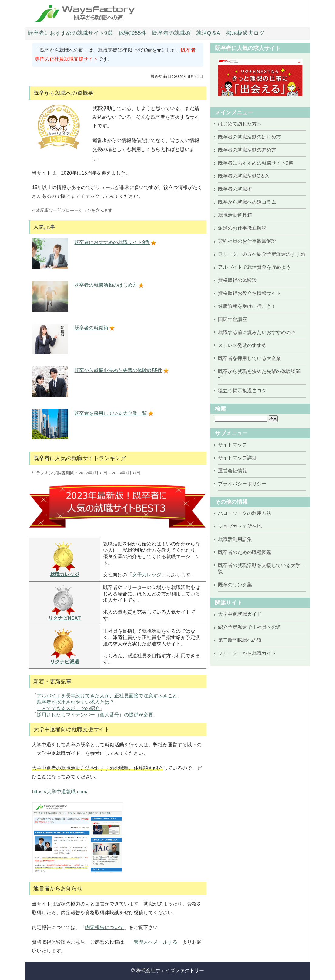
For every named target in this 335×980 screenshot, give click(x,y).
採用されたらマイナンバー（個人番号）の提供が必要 (95, 715)
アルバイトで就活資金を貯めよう (254, 267)
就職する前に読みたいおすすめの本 (257, 332)
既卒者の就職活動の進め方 (247, 150)
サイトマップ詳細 (237, 458)
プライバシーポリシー (242, 484)
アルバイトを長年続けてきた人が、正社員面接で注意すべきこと (107, 696)
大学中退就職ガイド (240, 614)
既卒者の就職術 (171, 33)
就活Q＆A (208, 33)
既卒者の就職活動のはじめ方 (106, 285)
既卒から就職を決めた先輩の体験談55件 (118, 370)
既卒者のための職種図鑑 (245, 552)
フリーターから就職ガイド (247, 653)
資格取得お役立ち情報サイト (250, 293)
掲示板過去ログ (245, 33)
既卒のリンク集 (235, 585)
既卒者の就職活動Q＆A (243, 176)
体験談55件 (132, 33)
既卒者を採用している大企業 (250, 358)
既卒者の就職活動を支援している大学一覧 (262, 568)
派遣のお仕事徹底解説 (242, 228)
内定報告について (105, 927)
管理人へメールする (156, 942)
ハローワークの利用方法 (245, 513)
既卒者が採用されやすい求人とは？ (75, 702)
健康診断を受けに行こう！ (247, 306)
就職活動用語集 (235, 539)
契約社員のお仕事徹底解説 (247, 241)
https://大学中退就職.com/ (60, 792)
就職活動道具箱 (235, 215)
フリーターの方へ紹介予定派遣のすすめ (262, 254)
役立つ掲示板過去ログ (242, 391)
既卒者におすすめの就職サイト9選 (70, 33)
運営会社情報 (233, 471)
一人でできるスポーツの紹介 (68, 708)
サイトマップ (233, 445)
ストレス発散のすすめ (242, 345)
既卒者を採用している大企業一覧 (111, 413)
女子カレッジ (147, 575)
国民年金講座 (233, 319)
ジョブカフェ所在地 (240, 526)
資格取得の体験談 (237, 280)
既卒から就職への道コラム (247, 202)
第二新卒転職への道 (240, 640)
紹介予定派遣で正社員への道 (250, 627)
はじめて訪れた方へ (240, 124)
